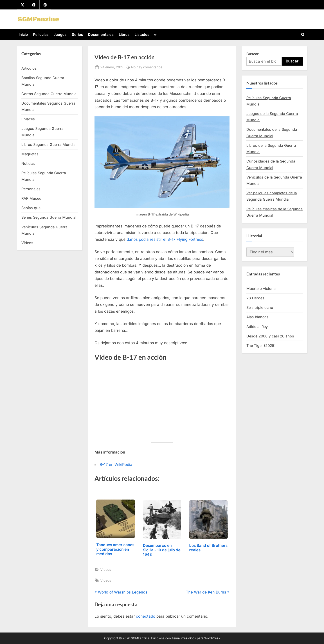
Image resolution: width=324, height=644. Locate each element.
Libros (124, 34)
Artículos (29, 68)
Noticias (28, 164)
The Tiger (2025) (261, 346)
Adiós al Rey (257, 327)
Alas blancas (257, 317)
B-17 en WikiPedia (116, 465)
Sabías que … (33, 208)
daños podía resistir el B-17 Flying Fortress (165, 240)
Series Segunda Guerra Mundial (49, 218)
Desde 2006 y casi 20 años (270, 336)
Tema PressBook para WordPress (196, 638)
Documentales (101, 34)
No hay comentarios (147, 67)
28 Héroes (255, 298)
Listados (142, 34)
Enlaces (28, 119)
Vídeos (106, 581)
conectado (146, 616)
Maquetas (30, 154)
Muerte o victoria (261, 289)
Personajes (31, 189)
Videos (106, 570)
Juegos (60, 34)
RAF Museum (33, 198)
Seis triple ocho (260, 308)
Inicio (23, 34)
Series (77, 34)
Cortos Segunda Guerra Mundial (49, 94)
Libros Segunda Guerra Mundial (49, 144)
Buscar (252, 54)
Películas (41, 34)
